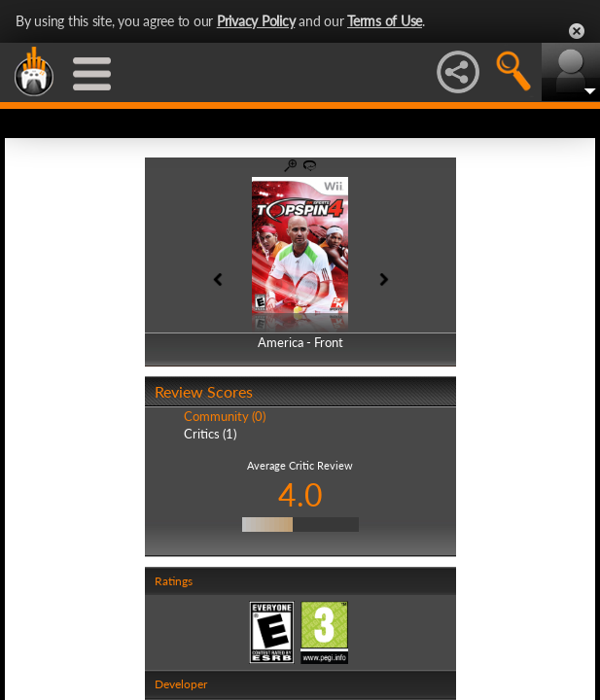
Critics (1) (210, 434)
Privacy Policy (256, 21)
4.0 (300, 494)
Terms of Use (385, 21)
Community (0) (225, 416)
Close (577, 31)
